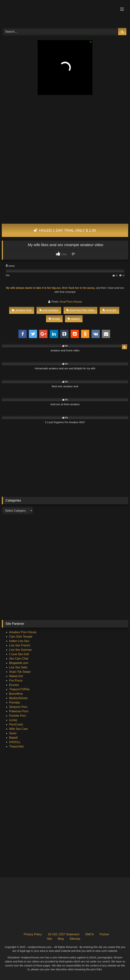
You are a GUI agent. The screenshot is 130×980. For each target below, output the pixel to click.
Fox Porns (16, 681)
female (54, 319)
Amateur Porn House (23, 632)
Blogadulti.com (19, 663)
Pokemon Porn (19, 711)
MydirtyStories (18, 698)
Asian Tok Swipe (20, 672)
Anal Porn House (71, 302)
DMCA (90, 934)
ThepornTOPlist (19, 689)
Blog (61, 939)
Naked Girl (16, 676)
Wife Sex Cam (18, 729)
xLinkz (13, 720)
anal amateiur (49, 310)
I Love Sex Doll (19, 654)
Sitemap (75, 939)
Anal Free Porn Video (81, 310)
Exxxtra (14, 685)
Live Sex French (20, 645)
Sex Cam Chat (19, 659)
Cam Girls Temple (21, 637)
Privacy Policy (33, 934)
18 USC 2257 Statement (63, 934)
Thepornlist (16, 746)
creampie (110, 310)
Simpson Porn (18, 707)
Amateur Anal (22, 310)
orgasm (74, 319)
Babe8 (13, 738)
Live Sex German (20, 650)
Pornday (15, 702)
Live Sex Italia (18, 667)
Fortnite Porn (18, 716)
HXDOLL (15, 742)
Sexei (13, 733)
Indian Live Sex (19, 641)
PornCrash (16, 724)
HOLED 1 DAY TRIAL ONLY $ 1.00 (65, 230)
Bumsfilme (16, 694)
